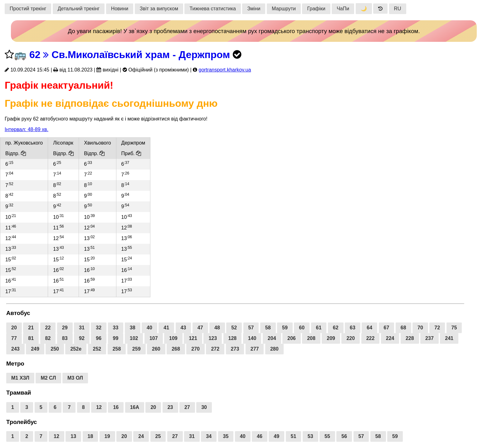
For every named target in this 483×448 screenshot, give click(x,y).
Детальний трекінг (79, 9)
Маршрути (284, 9)
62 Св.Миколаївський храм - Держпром (130, 55)
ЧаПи (343, 9)
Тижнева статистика (213, 9)
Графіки (316, 9)
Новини (120, 9)
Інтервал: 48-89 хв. (27, 129)
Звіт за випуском (159, 9)
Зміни (254, 9)
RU (398, 9)
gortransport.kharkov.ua (225, 70)
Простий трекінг (28, 9)
